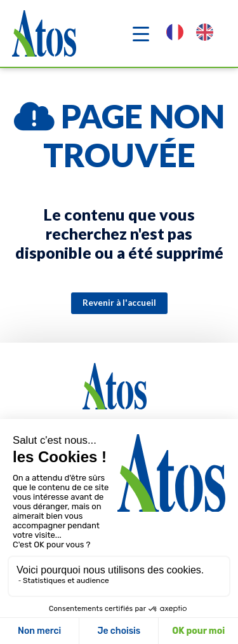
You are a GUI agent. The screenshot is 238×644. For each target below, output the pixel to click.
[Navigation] (141, 34)
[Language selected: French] (196, 33)
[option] (208, 33)
